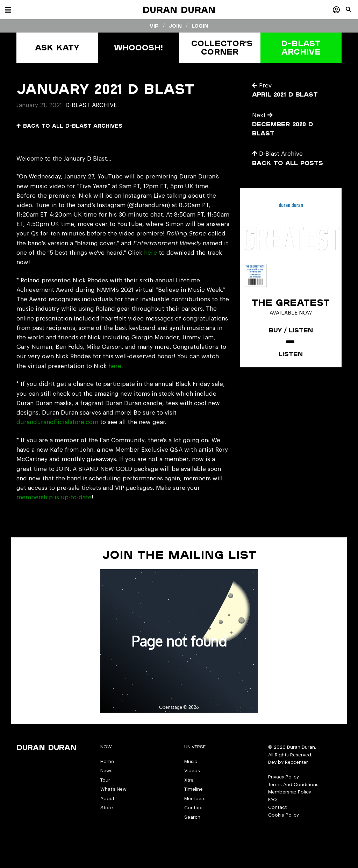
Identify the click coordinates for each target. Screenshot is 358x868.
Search (192, 817)
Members (195, 799)
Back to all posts (288, 163)
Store (107, 808)
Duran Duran (179, 10)
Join (175, 26)
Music (191, 761)
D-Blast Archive (91, 105)
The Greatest (291, 302)
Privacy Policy (284, 777)
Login (200, 26)
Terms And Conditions (293, 785)
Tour (105, 780)
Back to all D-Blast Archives (69, 126)
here (151, 253)
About (107, 799)
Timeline (194, 789)
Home (107, 761)
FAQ (273, 800)
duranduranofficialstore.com (57, 422)
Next (262, 115)
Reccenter (296, 762)
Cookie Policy (284, 815)
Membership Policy (290, 792)
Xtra (189, 780)
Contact (194, 808)
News (106, 771)
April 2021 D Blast (285, 94)
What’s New (113, 789)
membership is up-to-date (54, 497)
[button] (352, 12)
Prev (262, 86)
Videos (192, 771)
